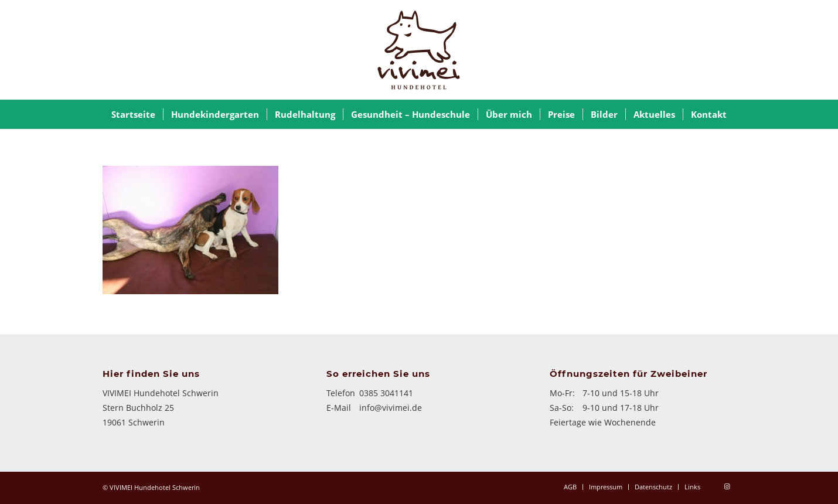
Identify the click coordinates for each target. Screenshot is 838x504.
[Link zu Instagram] (727, 486)
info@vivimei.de (391, 408)
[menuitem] (133, 114)
